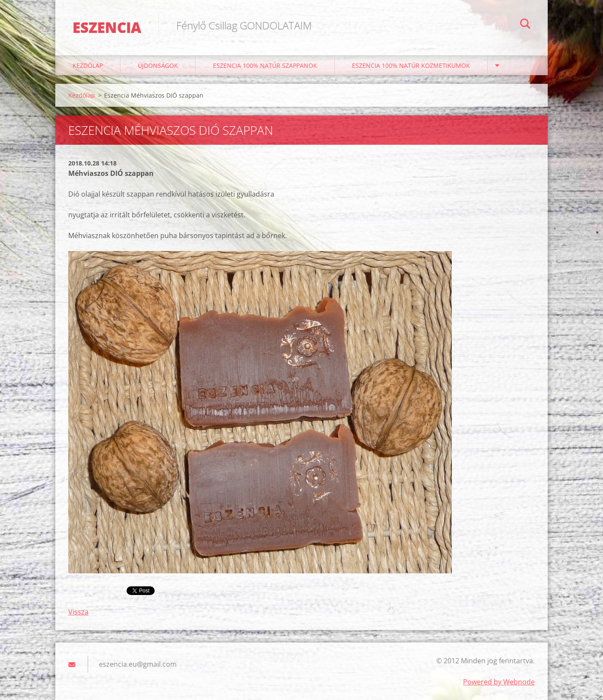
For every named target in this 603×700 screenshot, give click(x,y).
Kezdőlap (88, 65)
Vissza (78, 612)
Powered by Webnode (499, 682)
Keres (525, 25)
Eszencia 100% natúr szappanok (265, 65)
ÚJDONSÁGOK (158, 65)
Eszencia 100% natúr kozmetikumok (411, 65)
